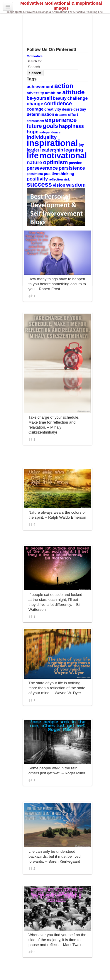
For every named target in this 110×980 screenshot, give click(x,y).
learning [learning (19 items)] (73, 150)
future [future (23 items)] (34, 126)
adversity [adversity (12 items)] (35, 93)
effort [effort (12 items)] (73, 115)
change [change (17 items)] (35, 104)
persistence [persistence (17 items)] (72, 168)
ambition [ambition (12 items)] (53, 93)
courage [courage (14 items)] (35, 109)
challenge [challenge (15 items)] (78, 98)
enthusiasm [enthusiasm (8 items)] (35, 121)
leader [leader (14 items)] (33, 150)
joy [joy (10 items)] (81, 145)
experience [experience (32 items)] (61, 120)
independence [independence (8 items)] (50, 132)
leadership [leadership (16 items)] (52, 150)
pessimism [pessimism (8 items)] (35, 174)
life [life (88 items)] (33, 155)
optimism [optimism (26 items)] (56, 162)
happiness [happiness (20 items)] (71, 126)
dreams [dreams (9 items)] (61, 115)
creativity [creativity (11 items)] (53, 109)
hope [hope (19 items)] (33, 132)
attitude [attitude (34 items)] (73, 92)
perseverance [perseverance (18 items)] (42, 168)
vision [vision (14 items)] (59, 185)
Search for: (35, 61)
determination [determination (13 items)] (40, 114)
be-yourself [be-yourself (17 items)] (39, 98)
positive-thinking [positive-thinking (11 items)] (59, 174)
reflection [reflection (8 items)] (56, 179)
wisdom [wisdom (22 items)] (76, 185)
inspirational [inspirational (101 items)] (52, 143)
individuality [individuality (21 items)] (42, 137)
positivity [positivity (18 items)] (37, 179)
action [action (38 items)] (64, 86)
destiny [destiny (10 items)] (80, 109)
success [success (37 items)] (39, 184)
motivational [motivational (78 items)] (63, 155)
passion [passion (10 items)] (76, 163)
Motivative (35, 56)
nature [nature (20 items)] (34, 162)
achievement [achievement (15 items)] (40, 86)
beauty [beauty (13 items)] (60, 98)
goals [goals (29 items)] (50, 126)
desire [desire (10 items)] (67, 109)
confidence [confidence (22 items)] (58, 104)
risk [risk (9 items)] (67, 179)
